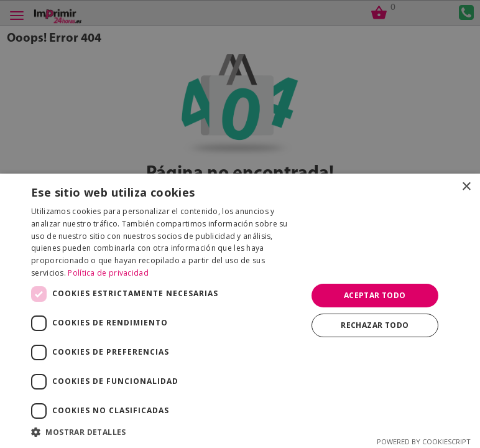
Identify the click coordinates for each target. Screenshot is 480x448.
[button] (165, 432)
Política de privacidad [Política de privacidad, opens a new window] (108, 273)
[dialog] (240, 224)
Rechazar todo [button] (375, 325)
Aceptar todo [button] (375, 295)
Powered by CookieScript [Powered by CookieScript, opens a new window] (424, 441)
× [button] (466, 187)
